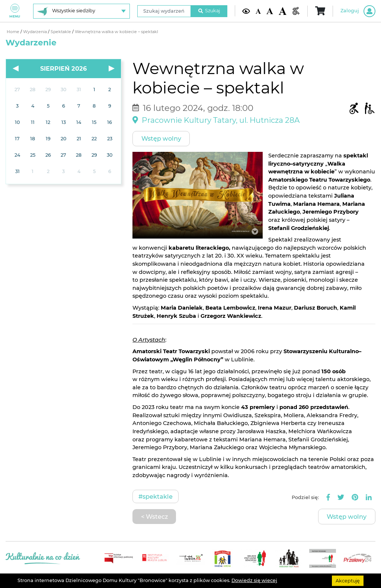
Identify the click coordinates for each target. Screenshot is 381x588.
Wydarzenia (36, 32)
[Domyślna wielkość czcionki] (258, 11)
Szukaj (209, 11)
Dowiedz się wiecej (254, 580)
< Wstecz (154, 517)
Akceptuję (348, 580)
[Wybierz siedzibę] (81, 11)
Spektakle (61, 32)
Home (14, 32)
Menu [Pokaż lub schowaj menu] (15, 11)
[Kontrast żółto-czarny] (246, 11)
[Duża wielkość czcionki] (283, 11)
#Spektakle (156, 496)
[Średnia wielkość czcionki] (270, 11)
